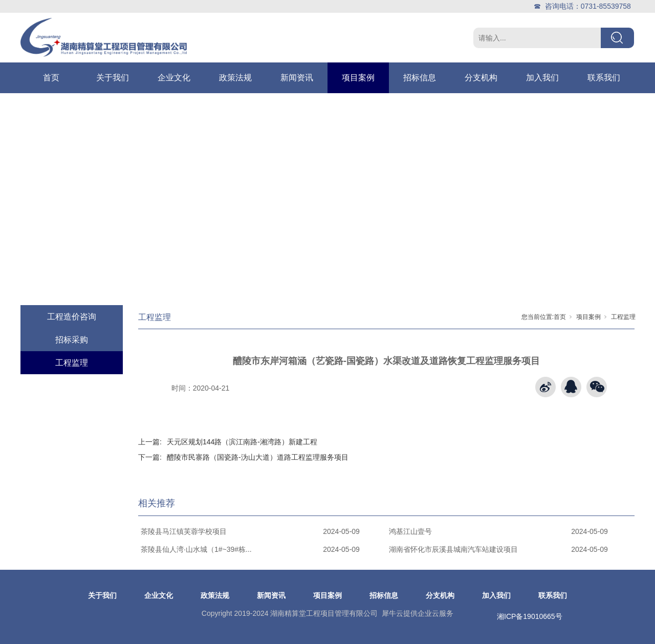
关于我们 (113, 78)
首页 (51, 78)
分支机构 (481, 78)
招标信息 (420, 78)
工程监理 (72, 363)
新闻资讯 (297, 78)
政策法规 (235, 78)
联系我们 (604, 78)
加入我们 (542, 78)
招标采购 (72, 340)
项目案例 (358, 78)
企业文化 (174, 78)
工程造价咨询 (72, 317)
